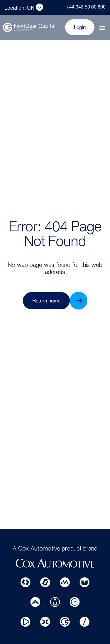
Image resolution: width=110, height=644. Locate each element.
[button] (102, 28)
